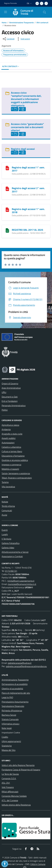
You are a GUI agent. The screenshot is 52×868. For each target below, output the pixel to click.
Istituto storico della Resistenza (16, 805)
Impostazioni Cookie (11, 733)
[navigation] (6, 12)
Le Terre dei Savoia (10, 774)
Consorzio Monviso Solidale (14, 796)
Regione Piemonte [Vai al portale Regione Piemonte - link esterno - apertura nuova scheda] (10, 3)
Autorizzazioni (8, 443)
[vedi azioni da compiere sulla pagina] (23, 39)
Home (4, 22)
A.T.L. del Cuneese (10, 800)
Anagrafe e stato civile (12, 434)
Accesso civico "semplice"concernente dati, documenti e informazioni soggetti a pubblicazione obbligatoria (26, 99)
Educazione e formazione (13, 456)
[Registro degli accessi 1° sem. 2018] (7, 209)
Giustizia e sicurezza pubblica (15, 460)
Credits (5, 737)
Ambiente (6, 429)
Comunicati (7, 510)
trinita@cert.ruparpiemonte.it (21, 581)
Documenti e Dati (10, 397)
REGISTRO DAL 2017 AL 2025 (27, 230)
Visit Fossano (8, 787)
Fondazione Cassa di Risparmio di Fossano (21, 770)
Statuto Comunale (10, 719)
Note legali (7, 728)
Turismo (5, 482)
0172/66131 (11, 571)
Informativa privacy (11, 724)
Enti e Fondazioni (10, 401)
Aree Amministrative (11, 388)
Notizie (5, 502)
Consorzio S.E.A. (9, 778)
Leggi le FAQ (7, 697)
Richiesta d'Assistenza (12, 711)
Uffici (4, 392)
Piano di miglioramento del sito (16, 693)
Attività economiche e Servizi (15, 552)
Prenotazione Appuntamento (15, 702)
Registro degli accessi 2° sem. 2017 (28, 190)
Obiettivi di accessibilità (12, 689)
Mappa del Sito (9, 750)
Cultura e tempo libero (12, 451)
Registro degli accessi (23, 149)
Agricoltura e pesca (10, 425)
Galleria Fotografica (11, 543)
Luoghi (5, 534)
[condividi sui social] (8, 39)
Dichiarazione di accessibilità (15, 684)
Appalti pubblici (9, 438)
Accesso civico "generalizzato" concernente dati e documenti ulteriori (27, 127)
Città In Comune (38, 864)
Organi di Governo (10, 384)
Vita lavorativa (8, 487)
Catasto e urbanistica (11, 447)
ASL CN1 (6, 783)
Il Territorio (6, 539)
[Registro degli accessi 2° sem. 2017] (7, 189)
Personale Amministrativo (14, 405)
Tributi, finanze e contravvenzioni (17, 478)
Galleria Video (8, 548)
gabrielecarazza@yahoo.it (20, 663)
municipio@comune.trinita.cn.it (22, 584)
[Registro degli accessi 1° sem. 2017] (7, 168)
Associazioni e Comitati (12, 556)
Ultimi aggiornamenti (11, 741)
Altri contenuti (42, 22)
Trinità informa (8, 506)
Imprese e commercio (11, 465)
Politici (5, 410)
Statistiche (7, 746)
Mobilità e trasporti (10, 469)
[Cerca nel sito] (45, 12)
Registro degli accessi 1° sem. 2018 (28, 211)
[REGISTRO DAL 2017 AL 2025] (7, 230)
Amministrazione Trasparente (21, 22)
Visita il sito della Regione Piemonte (18, 765)
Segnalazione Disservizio (13, 706)
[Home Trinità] (25, 12)
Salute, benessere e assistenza (16, 473)
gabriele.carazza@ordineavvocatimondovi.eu (26, 666)
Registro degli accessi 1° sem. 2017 (28, 169)
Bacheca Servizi (9, 715)
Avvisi (4, 515)
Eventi (5, 530)
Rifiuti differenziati (10, 792)
